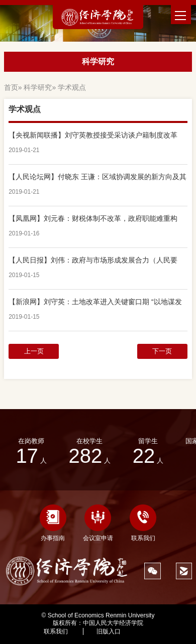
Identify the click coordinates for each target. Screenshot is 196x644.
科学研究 (38, 87)
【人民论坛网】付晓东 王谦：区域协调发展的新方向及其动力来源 (97, 177)
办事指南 (53, 523)
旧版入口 (109, 631)
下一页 (162, 351)
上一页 (34, 351)
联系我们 (143, 523)
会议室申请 (98, 523)
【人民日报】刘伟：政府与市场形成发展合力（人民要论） (93, 260)
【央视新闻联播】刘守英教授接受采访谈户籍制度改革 (93, 135)
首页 (11, 87)
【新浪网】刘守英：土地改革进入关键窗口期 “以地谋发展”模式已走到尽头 (95, 302)
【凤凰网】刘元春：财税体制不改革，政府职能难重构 (93, 218)
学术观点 (72, 87)
